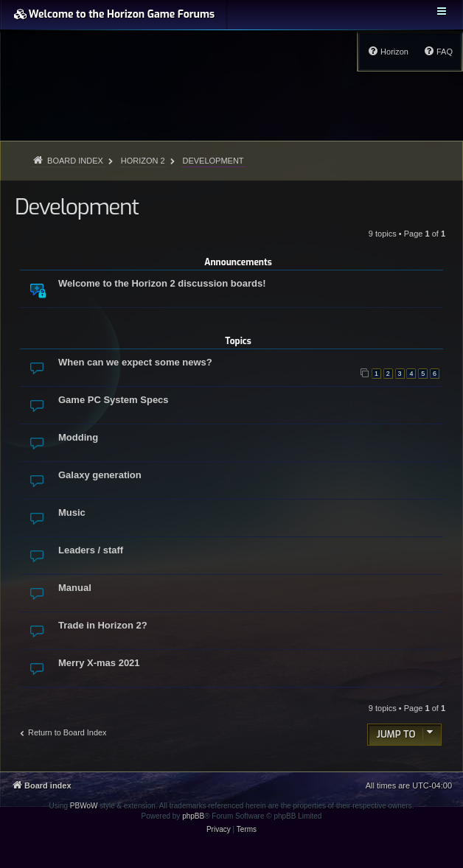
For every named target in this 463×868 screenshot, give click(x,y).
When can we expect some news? (135, 362)
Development (77, 207)
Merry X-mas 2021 (99, 663)
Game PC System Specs (114, 400)
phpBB (193, 816)
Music (72, 512)
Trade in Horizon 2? (103, 625)
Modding (78, 437)
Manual (75, 588)
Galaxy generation (100, 475)
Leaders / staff (91, 550)
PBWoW (84, 806)
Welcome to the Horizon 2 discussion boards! (162, 283)
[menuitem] (438, 52)
